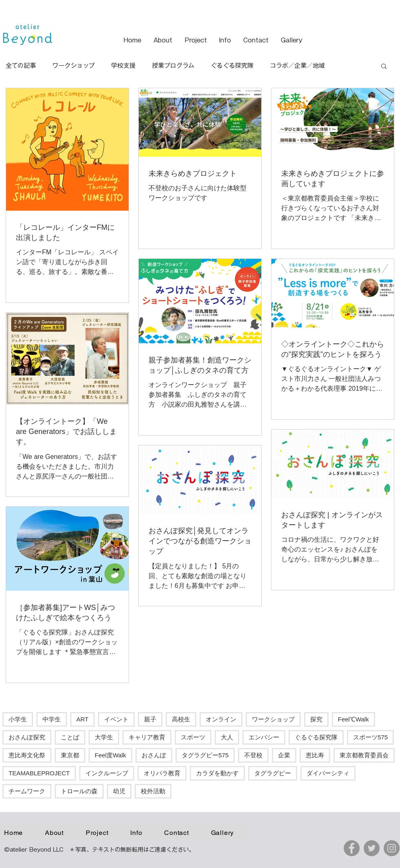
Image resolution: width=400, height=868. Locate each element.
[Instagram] (392, 848)
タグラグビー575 (205, 755)
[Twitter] (372, 848)
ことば (70, 737)
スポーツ (193, 737)
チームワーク (27, 791)
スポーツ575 (370, 737)
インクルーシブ (107, 773)
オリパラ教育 (162, 773)
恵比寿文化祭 (27, 755)
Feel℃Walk (353, 719)
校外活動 (153, 791)
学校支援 (123, 66)
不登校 (253, 755)
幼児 (119, 791)
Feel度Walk (110, 755)
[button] (384, 67)
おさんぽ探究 (27, 737)
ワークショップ (73, 66)
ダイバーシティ (328, 773)
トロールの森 (79, 791)
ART (82, 719)
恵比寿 (315, 755)
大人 (227, 737)
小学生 (18, 719)
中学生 (52, 719)
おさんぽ (154, 755)
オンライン (221, 719)
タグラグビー (273, 773)
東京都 (70, 755)
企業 (284, 755)
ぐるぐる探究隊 (232, 66)
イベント (116, 719)
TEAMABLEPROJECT (39, 773)
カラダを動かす (217, 773)
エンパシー (264, 737)
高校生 (181, 719)
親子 (150, 719)
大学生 (104, 737)
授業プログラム (173, 66)
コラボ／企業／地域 (297, 66)
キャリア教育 (147, 737)
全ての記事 (21, 66)
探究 (316, 719)
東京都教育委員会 (364, 755)
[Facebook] (352, 848)
